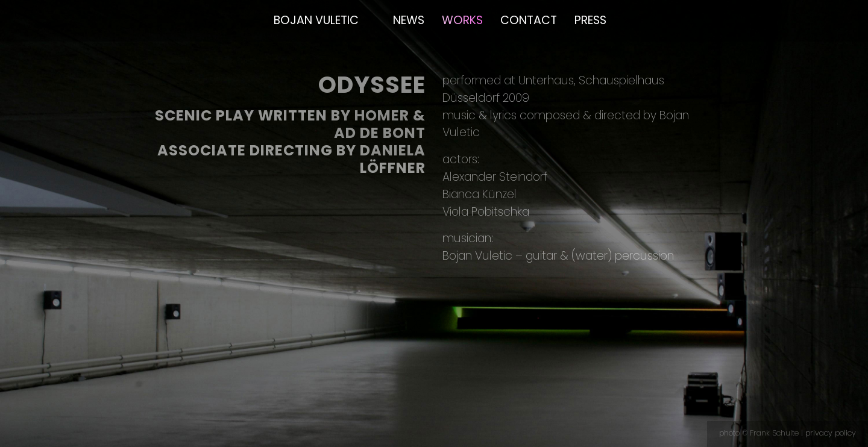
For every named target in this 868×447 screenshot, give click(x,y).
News (409, 20)
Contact (529, 20)
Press (590, 20)
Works (462, 20)
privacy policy (831, 433)
